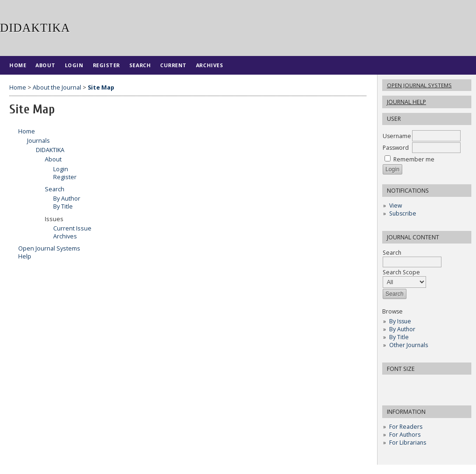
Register (106, 65)
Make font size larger (420, 385)
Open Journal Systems (419, 85)
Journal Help (406, 102)
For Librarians (408, 443)
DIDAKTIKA (50, 150)
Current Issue (72, 228)
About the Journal (57, 87)
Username (397, 136)
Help (25, 256)
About (45, 65)
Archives (210, 65)
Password (396, 148)
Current (173, 65)
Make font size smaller (391, 385)
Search (412, 257)
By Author (402, 329)
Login (74, 65)
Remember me (414, 159)
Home (18, 65)
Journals (38, 141)
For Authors (405, 435)
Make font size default (406, 385)
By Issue (400, 321)
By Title (399, 337)
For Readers (406, 427)
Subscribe (403, 213)
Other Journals (409, 345)
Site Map (101, 87)
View (395, 206)
